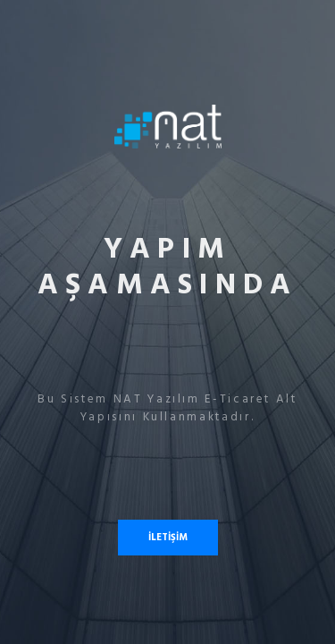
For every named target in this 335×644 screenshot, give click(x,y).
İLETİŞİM (168, 537)
